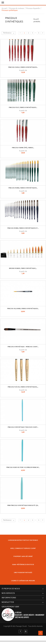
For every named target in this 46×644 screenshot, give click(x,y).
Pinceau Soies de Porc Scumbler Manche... (23, 468)
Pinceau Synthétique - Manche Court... (23, 347)
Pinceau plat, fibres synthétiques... (23, 108)
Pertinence (9, 33)
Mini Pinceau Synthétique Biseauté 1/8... (23, 506)
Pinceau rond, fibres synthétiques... (23, 188)
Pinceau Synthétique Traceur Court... (23, 427)
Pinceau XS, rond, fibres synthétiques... (23, 309)
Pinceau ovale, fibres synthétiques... (23, 67)
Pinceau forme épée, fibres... (23, 148)
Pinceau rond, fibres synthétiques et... (23, 228)
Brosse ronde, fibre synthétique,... (23, 269)
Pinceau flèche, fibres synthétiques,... (23, 387)
